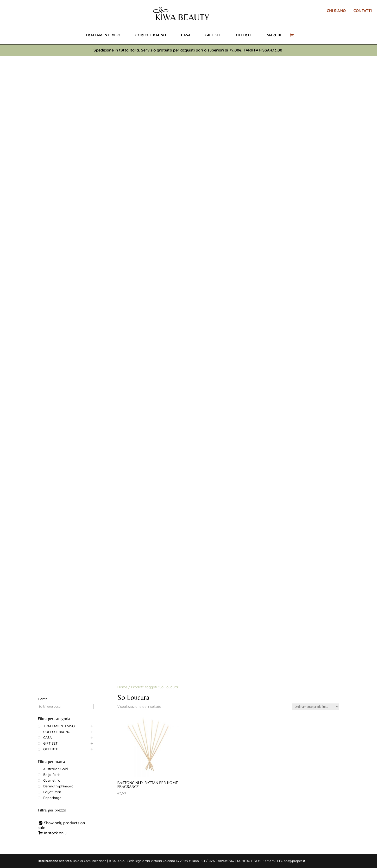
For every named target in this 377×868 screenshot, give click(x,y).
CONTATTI (363, 11)
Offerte (244, 35)
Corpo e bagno (151, 35)
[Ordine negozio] (315, 707)
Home (122, 687)
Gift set (213, 35)
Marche (274, 35)
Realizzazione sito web (55, 861)
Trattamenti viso (103, 35)
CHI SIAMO (336, 11)
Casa (186, 35)
